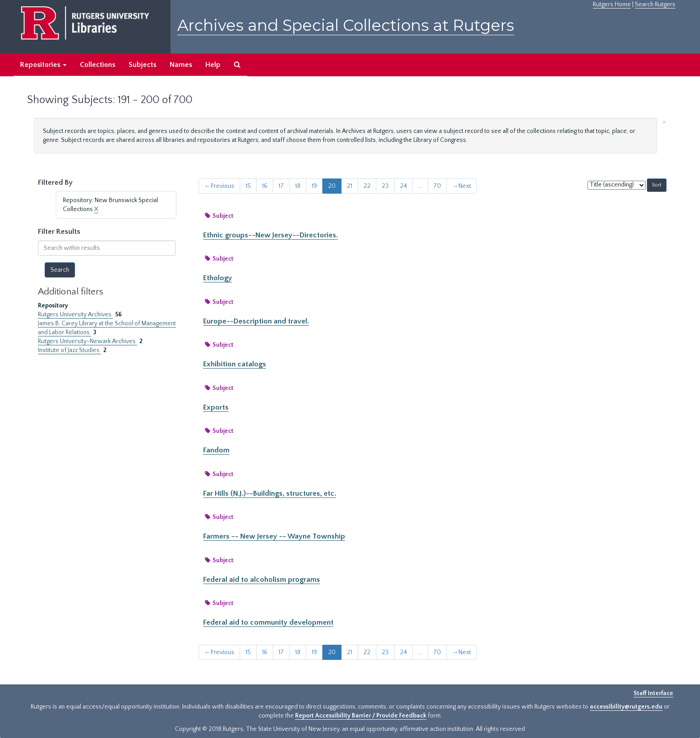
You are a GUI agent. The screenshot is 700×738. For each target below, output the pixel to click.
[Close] (664, 122)
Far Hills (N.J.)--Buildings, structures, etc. (270, 493)
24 (404, 186)
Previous (219, 186)
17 (281, 186)
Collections (98, 65)
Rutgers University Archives (75, 315)
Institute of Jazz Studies (69, 350)
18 (298, 186)
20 (332, 186)
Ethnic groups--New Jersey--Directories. (271, 235)
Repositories (43, 65)
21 (350, 186)
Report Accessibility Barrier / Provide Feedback (361, 716)
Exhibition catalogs (235, 364)
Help (213, 65)
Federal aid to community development (268, 622)
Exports (216, 407)
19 (314, 186)
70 (437, 186)
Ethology (218, 278)
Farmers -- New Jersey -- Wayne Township (274, 536)
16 (265, 186)
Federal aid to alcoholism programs (262, 580)
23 (385, 186)
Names (181, 65)
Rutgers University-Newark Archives (87, 341)
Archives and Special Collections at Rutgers (346, 25)
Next (462, 186)
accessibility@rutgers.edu (626, 707)
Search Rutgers (655, 4)
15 (248, 186)
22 (367, 186)
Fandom (216, 450)
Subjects (142, 65)
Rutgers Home (612, 4)
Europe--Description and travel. (256, 321)
